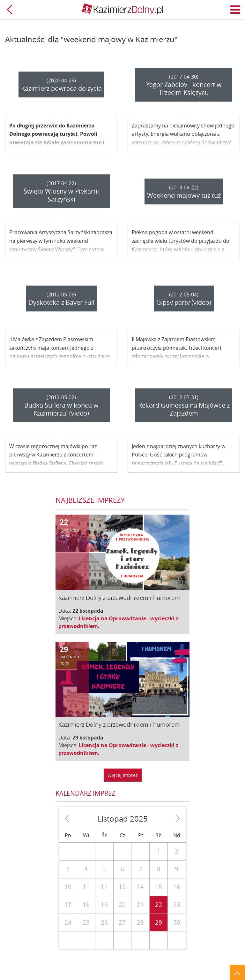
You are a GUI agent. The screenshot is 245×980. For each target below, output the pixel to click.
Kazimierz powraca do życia (61, 88)
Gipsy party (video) (184, 302)
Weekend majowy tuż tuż (184, 195)
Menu (235, 10)
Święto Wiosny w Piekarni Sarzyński (61, 195)
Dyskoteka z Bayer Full (61, 302)
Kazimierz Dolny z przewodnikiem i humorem (119, 598)
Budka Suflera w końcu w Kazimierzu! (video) (61, 409)
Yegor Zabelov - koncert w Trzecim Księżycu (184, 88)
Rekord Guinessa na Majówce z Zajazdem (184, 409)
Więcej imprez (123, 775)
